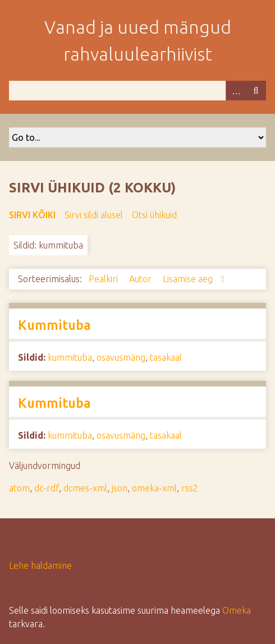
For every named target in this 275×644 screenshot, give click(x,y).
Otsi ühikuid (154, 215)
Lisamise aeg (189, 279)
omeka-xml (154, 488)
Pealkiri (104, 279)
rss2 (190, 488)
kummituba (70, 357)
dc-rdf (47, 488)
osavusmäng (121, 357)
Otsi (256, 91)
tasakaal (166, 357)
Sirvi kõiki (32, 215)
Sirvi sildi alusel (94, 215)
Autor (141, 279)
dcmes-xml (85, 488)
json (120, 488)
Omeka (237, 610)
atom (19, 488)
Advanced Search (236, 91)
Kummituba (54, 325)
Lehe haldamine (40, 565)
